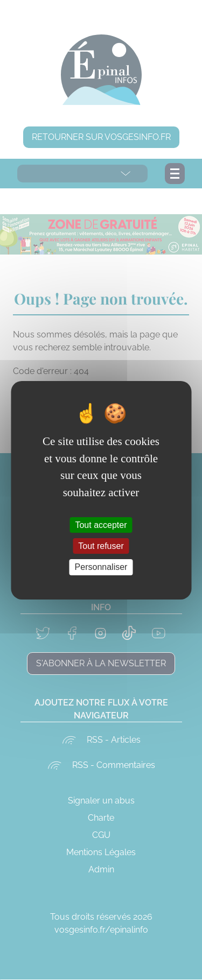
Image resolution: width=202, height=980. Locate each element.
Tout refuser (101, 546)
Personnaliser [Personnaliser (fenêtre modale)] (101, 567)
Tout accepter (101, 525)
